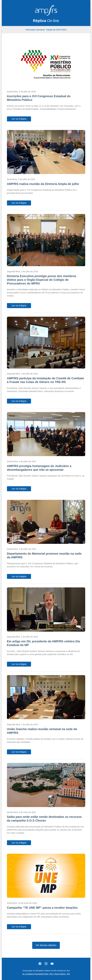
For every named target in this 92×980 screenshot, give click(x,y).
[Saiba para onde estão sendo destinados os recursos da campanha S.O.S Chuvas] (46, 785)
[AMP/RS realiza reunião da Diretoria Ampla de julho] (46, 153)
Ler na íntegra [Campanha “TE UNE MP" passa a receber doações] (19, 927)
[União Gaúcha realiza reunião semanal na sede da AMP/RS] (46, 698)
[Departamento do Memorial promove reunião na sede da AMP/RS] (46, 522)
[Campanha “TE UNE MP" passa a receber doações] (46, 876)
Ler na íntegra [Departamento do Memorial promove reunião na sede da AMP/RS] (19, 576)
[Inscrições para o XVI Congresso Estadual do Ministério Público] (46, 65)
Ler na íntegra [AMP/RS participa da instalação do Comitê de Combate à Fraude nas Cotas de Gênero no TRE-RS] (19, 401)
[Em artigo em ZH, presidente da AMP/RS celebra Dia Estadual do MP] (46, 610)
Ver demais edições (46, 945)
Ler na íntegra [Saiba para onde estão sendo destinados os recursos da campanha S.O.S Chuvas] (19, 843)
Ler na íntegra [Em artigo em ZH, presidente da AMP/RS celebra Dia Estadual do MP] (19, 664)
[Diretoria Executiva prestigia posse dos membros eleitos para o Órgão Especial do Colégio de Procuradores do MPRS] (46, 241)
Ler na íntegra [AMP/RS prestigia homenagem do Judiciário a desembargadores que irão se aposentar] (19, 489)
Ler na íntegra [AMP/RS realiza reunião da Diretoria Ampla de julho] (19, 203)
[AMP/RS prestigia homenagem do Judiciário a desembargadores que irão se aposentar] (46, 435)
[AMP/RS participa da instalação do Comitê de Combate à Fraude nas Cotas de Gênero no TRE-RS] (46, 343)
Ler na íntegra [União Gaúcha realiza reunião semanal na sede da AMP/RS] (19, 752)
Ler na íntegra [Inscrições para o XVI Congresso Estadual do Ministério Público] (19, 119)
